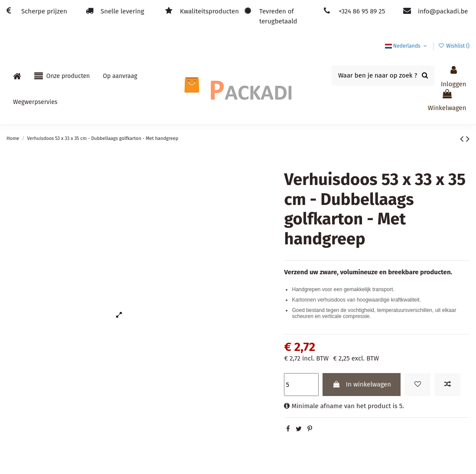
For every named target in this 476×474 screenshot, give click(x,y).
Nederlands (407, 46)
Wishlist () (454, 46)
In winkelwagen (362, 384)
